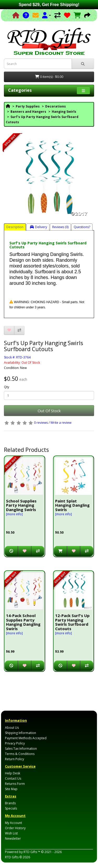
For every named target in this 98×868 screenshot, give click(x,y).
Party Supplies (28, 106)
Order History (15, 828)
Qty (7, 387)
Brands (10, 803)
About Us (12, 728)
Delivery (39, 227)
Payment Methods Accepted (26, 738)
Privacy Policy (15, 743)
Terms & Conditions (20, 754)
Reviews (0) (60, 227)
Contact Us (13, 778)
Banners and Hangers (28, 112)
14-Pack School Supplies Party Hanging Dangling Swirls (23, 622)
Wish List (11, 833)
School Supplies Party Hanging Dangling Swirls (21, 505)
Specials (11, 808)
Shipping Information (21, 733)
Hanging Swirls (64, 112)
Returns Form (15, 784)
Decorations (56, 106)
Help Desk (13, 773)
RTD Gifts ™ (32, 852)
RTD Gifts (12, 857)
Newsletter (13, 838)
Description (15, 227)
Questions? (82, 227)
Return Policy (15, 759)
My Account (13, 823)
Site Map (11, 789)
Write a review (61, 423)
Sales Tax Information (21, 749)
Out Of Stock (49, 411)
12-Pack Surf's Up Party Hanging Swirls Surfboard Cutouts (72, 622)
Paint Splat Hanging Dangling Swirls (72, 505)
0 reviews (41, 423)
